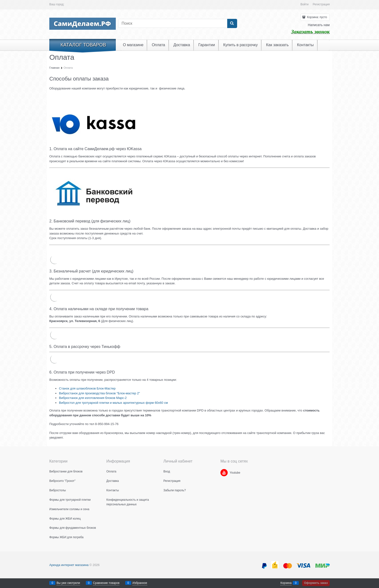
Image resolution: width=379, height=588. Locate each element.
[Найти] (232, 23)
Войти (305, 4)
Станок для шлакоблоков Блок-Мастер (87, 388)
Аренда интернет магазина (69, 565)
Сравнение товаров (106, 583)
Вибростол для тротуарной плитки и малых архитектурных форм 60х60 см (113, 403)
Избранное (140, 583)
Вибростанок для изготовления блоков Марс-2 (93, 398)
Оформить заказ (316, 583)
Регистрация (321, 4)
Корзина (286, 583)
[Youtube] (224, 473)
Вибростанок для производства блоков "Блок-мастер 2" (99, 393)
